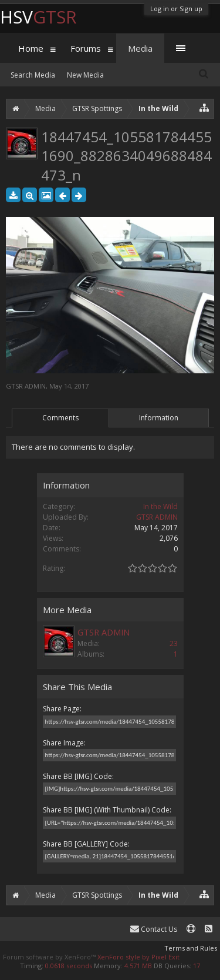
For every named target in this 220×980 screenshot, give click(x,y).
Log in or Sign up (176, 9)
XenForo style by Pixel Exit (138, 957)
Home (31, 48)
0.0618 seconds (69, 966)
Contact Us (154, 929)
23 (174, 643)
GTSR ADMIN (26, 386)
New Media (85, 75)
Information (159, 418)
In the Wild (160, 506)
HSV (38, 17)
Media (140, 48)
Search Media (33, 75)
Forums (86, 48)
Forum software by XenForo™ (50, 957)
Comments (60, 418)
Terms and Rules (191, 948)
